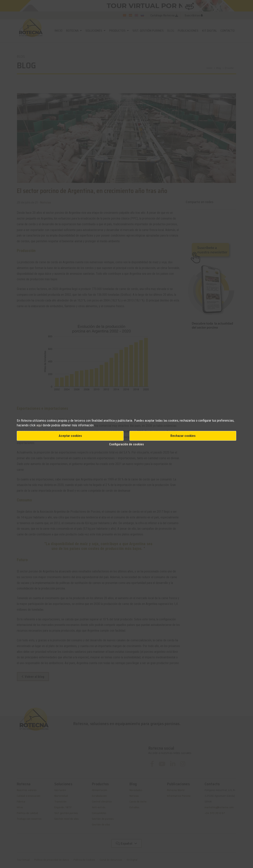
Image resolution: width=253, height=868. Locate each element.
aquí (39, 425)
